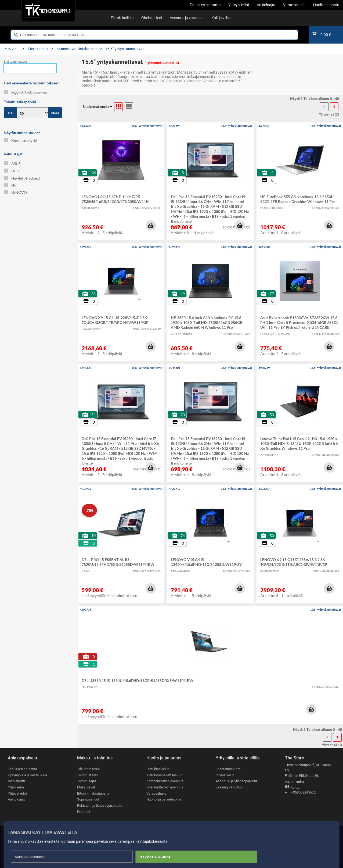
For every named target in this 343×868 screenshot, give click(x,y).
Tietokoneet (35, 49)
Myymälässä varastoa (25, 93)
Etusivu (10, 49)
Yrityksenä (16, 787)
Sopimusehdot (88, 799)
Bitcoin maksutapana (93, 793)
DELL (12, 171)
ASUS (12, 164)
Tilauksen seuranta (22, 769)
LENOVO (15, 192)
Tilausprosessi (88, 769)
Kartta (292, 788)
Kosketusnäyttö (21, 140)
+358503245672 (300, 793)
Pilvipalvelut (225, 775)
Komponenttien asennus (165, 781)
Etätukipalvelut (158, 769)
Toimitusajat (86, 781)
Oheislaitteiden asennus (165, 787)
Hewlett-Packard (22, 178)
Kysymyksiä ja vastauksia (27, 775)
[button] (151, 226)
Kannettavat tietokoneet (74, 49)
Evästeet (84, 812)
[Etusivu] (48, 11)
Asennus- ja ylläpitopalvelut (236, 781)
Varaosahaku (156, 793)
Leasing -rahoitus (229, 787)
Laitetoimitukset (228, 769)
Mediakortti (16, 781)
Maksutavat (86, 787)
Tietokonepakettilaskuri (164, 775)
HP (10, 185)
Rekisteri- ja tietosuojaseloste (100, 806)
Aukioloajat (16, 799)
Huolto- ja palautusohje (164, 799)
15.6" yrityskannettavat (122, 49)
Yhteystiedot (17, 793)
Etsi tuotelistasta (15, 62)
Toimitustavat (87, 775)
